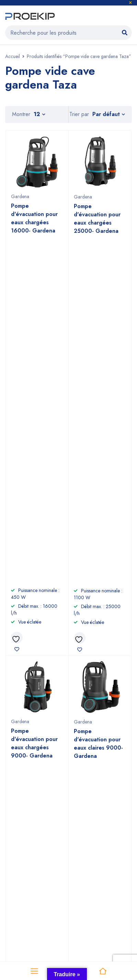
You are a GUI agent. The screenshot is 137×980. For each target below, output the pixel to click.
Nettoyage (18, 810)
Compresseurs (23, 821)
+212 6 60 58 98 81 (52, 696)
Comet (13, 878)
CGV (76, 810)
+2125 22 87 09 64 (52, 709)
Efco (77, 867)
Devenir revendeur (93, 799)
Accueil (13, 56)
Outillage (16, 788)
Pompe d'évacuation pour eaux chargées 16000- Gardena (34, 218)
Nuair (78, 878)
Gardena (20, 196)
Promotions (18, 831)
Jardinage (17, 799)
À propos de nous (92, 788)
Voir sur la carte (20, 646)
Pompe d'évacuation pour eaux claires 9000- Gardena (98, 397)
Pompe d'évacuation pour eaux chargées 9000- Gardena (34, 397)
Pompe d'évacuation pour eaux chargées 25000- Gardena (97, 219)
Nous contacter (89, 821)
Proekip (66, 909)
